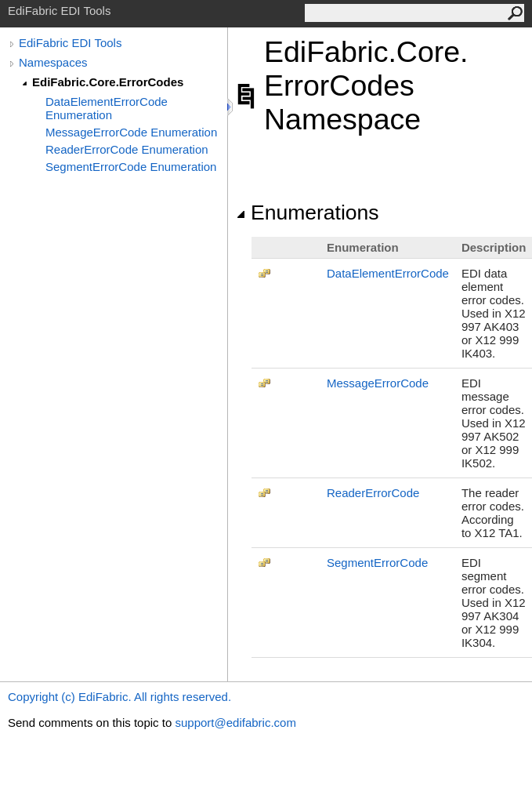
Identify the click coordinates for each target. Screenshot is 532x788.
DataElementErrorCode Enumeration (107, 108)
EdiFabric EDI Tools (70, 43)
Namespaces (53, 62)
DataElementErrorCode (388, 273)
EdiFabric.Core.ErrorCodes (108, 82)
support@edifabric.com (235, 723)
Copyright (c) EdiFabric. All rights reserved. (119, 697)
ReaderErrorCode (373, 493)
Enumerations (308, 212)
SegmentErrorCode (377, 563)
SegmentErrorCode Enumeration (131, 167)
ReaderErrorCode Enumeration (127, 149)
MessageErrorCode (378, 383)
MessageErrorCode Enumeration (131, 132)
